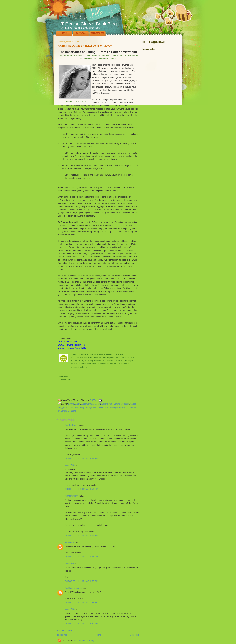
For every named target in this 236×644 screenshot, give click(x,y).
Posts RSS (81, 33)
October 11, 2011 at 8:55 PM (81, 581)
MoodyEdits (91, 407)
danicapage (70, 542)
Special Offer (103, 407)
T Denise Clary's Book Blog (89, 24)
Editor (78, 404)
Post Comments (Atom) (84, 641)
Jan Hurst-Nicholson (73, 588)
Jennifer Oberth (71, 425)
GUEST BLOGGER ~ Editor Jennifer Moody (85, 46)
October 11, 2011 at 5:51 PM (81, 535)
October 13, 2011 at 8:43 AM (81, 624)
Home (64, 33)
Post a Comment (64, 630)
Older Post (134, 635)
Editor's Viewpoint (122, 404)
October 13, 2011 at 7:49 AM (81, 602)
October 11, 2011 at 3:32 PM (81, 458)
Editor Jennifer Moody (91, 404)
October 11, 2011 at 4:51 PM (81, 489)
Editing (71, 404)
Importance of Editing (75, 407)
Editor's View (107, 404)
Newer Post (62, 635)
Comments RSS (98, 33)
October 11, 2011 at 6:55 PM (81, 557)
